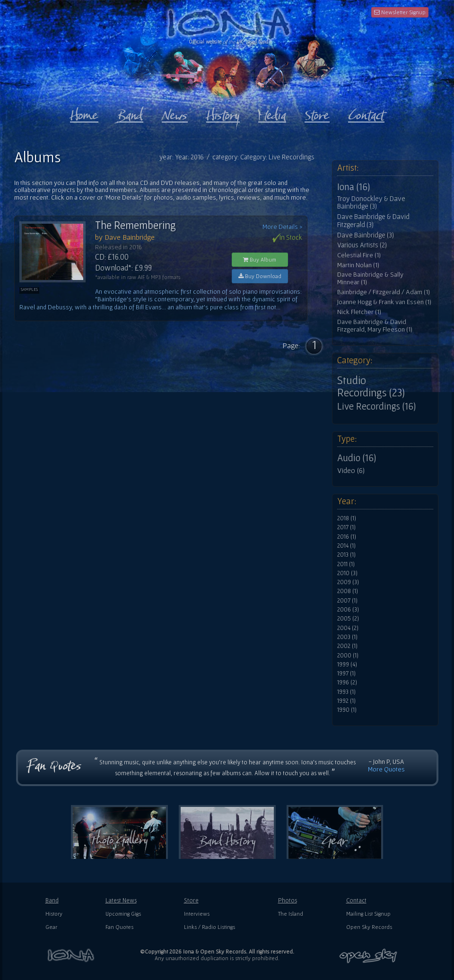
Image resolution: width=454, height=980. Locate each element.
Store (191, 900)
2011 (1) (346, 564)
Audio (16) (357, 458)
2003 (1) (347, 637)
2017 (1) (346, 527)
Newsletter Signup (400, 12)
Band (52, 900)
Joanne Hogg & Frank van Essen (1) (384, 302)
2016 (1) (347, 537)
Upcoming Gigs (123, 914)
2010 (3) (347, 573)
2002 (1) (347, 646)
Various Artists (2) (362, 245)
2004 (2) (348, 628)
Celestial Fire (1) (359, 255)
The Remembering (135, 225)
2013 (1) (346, 555)
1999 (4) (347, 665)
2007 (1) (347, 601)
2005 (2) (348, 619)
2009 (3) (348, 582)
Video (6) (351, 470)
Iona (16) (354, 187)
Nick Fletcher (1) (359, 312)
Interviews (197, 914)
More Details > (282, 227)
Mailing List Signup (368, 914)
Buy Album (260, 259)
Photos (288, 900)
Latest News (121, 900)
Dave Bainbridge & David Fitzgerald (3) (373, 221)
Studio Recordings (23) (371, 386)
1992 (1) (346, 701)
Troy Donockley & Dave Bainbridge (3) (371, 203)
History (54, 914)
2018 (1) (347, 518)
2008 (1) (348, 591)
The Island (291, 914)
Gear (51, 927)
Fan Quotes (119, 927)
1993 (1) (346, 692)
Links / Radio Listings (210, 927)
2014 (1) (346, 546)
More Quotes (386, 769)
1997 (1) (346, 674)
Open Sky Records (369, 927)
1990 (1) (347, 710)
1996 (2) (347, 682)
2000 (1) (348, 656)
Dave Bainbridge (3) (366, 235)
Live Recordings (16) (376, 406)
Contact (356, 900)
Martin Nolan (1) (358, 265)
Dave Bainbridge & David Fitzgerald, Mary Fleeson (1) (375, 326)
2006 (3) (348, 610)
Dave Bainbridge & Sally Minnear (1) (370, 278)
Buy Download (260, 276)
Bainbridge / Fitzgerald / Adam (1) (384, 292)
